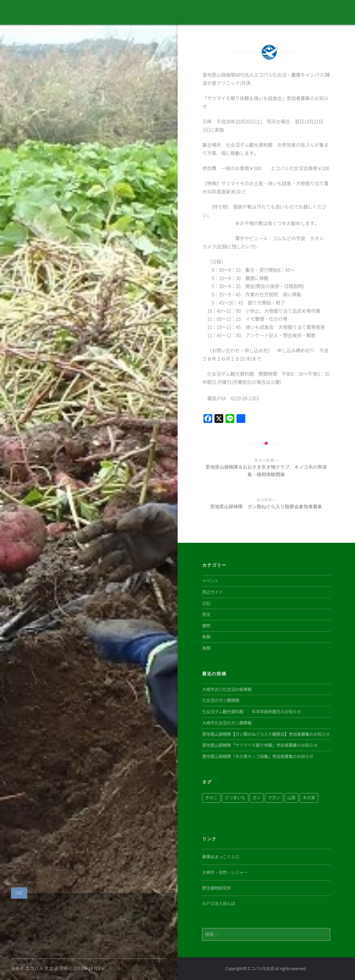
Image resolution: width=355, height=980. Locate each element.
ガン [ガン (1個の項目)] (257, 798)
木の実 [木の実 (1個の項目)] (309, 798)
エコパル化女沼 (260, 968)
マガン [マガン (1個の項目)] (274, 798)
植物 (206, 626)
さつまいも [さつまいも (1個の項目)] (235, 798)
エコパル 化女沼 (42, 968)
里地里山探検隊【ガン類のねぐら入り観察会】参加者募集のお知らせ (266, 734)
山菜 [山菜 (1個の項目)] (291, 798)
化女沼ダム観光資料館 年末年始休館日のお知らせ (252, 712)
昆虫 (206, 614)
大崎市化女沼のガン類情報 (227, 723)
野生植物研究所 (217, 888)
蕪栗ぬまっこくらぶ (221, 857)
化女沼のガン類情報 (221, 700)
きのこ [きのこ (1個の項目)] (211, 798)
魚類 (206, 637)
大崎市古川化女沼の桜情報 (227, 689)
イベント (210, 581)
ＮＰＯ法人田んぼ (219, 903)
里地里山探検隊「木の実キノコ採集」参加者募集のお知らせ (258, 756)
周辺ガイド (212, 592)
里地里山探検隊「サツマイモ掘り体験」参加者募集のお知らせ (260, 745)
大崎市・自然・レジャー (225, 872)
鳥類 (206, 648)
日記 (19, 893)
